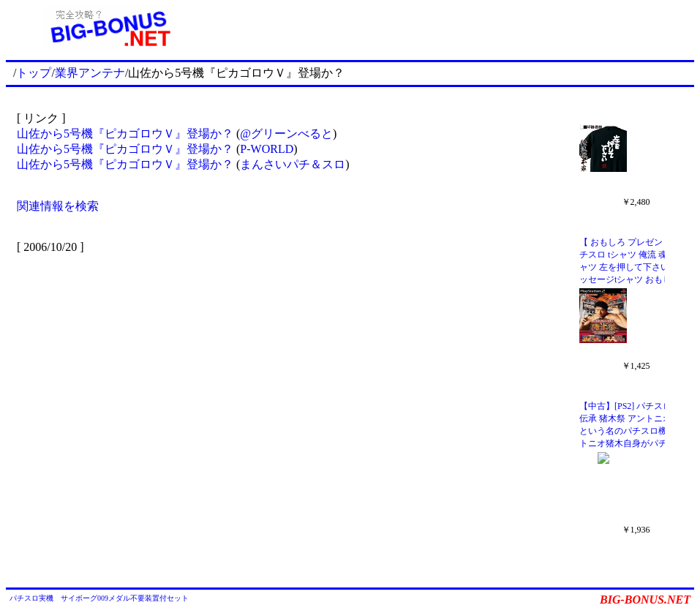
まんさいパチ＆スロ (293, 164)
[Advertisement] (454, 28)
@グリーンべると (286, 134)
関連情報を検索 (58, 206)
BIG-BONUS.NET (645, 600)
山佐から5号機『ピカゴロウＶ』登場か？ (125, 134)
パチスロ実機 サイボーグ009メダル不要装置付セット (99, 598)
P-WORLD (267, 149)
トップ (34, 73)
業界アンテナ (90, 73)
